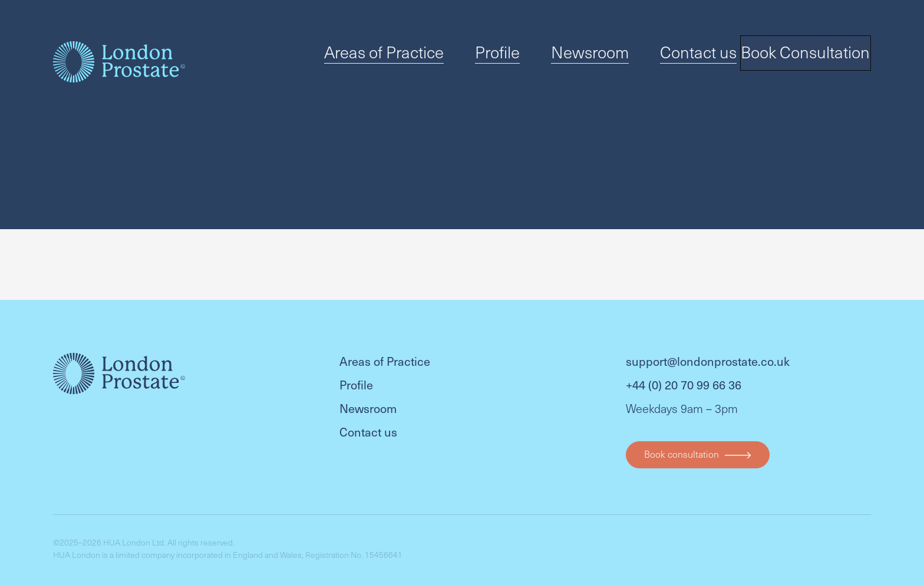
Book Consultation (801, 56)
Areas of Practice (417, 55)
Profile (509, 55)
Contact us (672, 55)
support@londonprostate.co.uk (708, 350)
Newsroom (585, 55)
